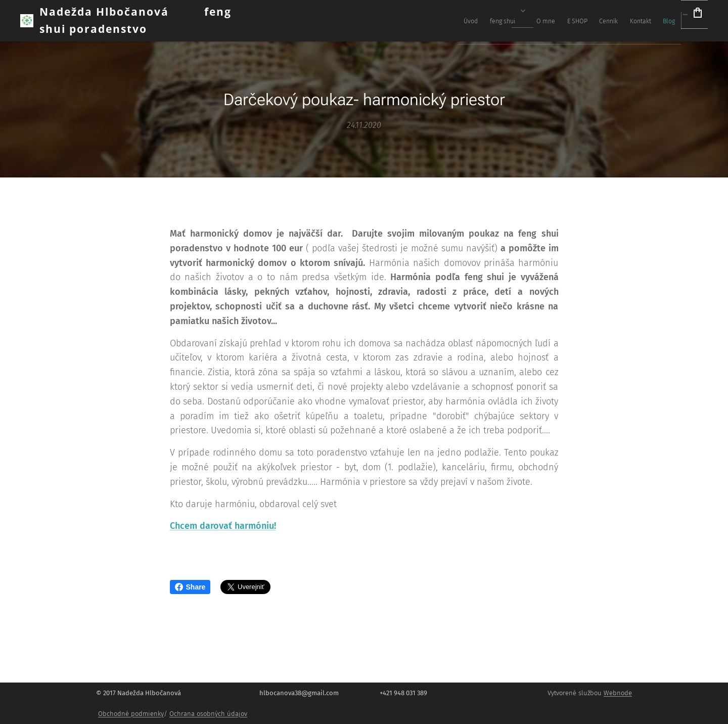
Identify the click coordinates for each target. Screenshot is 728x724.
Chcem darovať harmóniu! (223, 526)
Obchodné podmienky (131, 714)
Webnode (618, 693)
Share (190, 587)
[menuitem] (532, 21)
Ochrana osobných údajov (208, 714)
